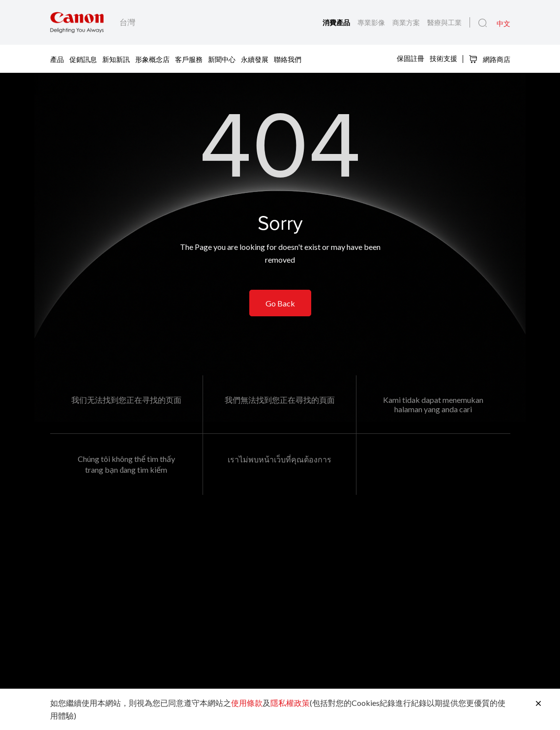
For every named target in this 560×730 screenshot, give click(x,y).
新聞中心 (222, 59)
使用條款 (247, 703)
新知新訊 (116, 59)
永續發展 (255, 59)
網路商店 (489, 59)
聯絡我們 (288, 59)
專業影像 (372, 22)
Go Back (280, 303)
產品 (57, 59)
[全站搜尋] (483, 23)
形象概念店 (152, 59)
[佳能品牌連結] (77, 22)
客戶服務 (189, 59)
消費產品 (337, 22)
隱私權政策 (290, 703)
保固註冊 (411, 58)
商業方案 (407, 22)
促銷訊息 (83, 59)
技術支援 (443, 58)
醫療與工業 (444, 22)
